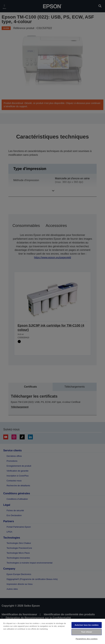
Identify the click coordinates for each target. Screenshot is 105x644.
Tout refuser (87, 632)
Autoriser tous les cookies (87, 625)
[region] (53, 631)
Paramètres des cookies (87, 639)
